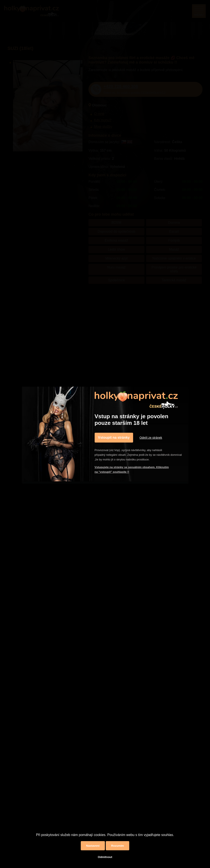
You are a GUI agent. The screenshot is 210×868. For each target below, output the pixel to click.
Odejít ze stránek (151, 438)
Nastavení (93, 846)
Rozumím (117, 846)
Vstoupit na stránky (114, 438)
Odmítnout (105, 857)
